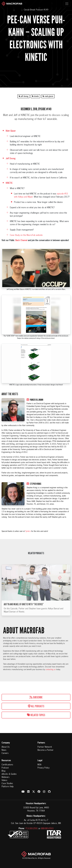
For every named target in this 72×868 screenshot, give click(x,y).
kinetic (35, 96)
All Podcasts (36, 706)
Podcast (5, 768)
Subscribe (36, 697)
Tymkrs (28, 531)
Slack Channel (21, 241)
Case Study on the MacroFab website (26, 235)
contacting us (51, 670)
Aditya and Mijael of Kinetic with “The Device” (24, 610)
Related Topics (36, 715)
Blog (4, 771)
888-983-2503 (47, 829)
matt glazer (48, 96)
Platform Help (8, 787)
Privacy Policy (43, 768)
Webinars (6, 777)
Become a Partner (45, 750)
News (4, 750)
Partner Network (45, 747)
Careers (5, 753)
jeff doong (23, 96)
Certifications (7, 765)
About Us (6, 747)
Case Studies (7, 784)
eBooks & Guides (9, 774)
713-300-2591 (32, 829)
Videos (4, 780)
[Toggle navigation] (67, 4)
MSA (39, 765)
